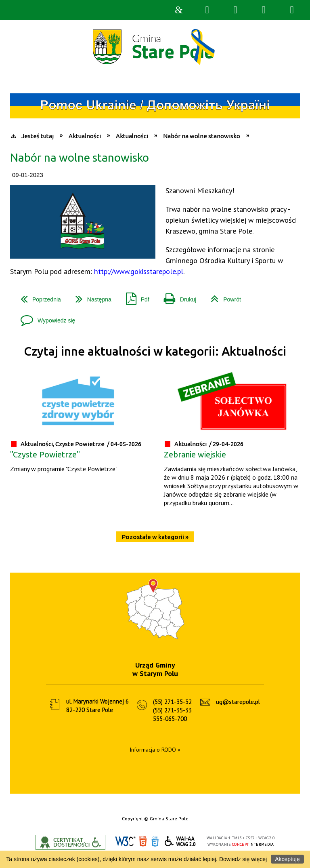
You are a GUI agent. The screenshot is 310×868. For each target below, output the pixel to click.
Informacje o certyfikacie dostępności (70, 842)
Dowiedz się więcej (243, 859)
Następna (90, 296)
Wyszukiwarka (207, 10)
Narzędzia (235, 10)
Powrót (223, 296)
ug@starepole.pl (238, 702)
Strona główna (179, 10)
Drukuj (177, 296)
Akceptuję (287, 859)
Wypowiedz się (45, 317)
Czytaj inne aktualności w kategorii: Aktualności (155, 351)
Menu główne (264, 10)
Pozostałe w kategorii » (155, 537)
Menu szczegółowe (292, 10)
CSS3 (155, 842)
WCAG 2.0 (180, 841)
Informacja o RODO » (155, 750)
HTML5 (143, 842)
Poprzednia (38, 296)
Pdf (134, 296)
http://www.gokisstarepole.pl (139, 271)
